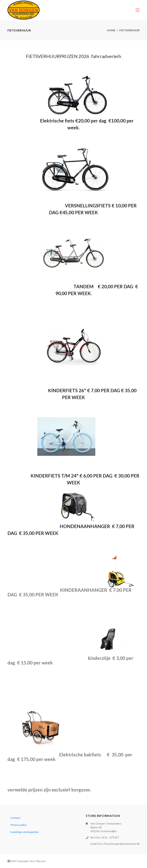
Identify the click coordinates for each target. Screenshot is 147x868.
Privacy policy (19, 825)
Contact (16, 818)
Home (111, 30)
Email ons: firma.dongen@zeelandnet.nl (115, 844)
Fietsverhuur (129, 30)
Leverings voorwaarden (24, 832)
